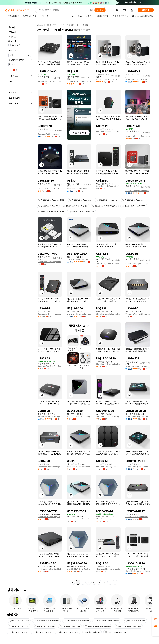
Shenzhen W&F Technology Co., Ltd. (50, 134)
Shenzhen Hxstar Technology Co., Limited (79, 314)
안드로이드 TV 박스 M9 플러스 (75, 206)
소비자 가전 (51, 25)
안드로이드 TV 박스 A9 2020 (134, 206)
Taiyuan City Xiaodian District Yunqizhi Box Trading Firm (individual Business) (108, 264)
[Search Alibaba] (63, 10)
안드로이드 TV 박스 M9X (45, 626)
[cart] (125, 10)
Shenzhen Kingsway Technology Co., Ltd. (138, 467)
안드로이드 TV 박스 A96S (135, 621)
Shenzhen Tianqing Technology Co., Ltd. (138, 264)
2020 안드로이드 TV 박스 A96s (46, 621)
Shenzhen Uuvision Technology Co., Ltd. (79, 467)
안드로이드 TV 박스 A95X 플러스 (51, 200)
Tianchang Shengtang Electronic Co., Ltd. (108, 569)
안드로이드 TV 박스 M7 (66, 632)
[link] (156, 619)
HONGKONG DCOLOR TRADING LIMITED (108, 79)
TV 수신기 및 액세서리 (69, 25)
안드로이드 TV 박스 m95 (19, 621)
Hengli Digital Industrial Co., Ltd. (138, 571)
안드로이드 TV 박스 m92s (116, 632)
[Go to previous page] (73, 582)
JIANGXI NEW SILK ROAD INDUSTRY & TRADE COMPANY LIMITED (79, 569)
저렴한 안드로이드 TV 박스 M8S (98, 626)
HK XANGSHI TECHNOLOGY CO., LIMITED (50, 189)
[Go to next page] (115, 582)
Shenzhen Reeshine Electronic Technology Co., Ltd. (108, 132)
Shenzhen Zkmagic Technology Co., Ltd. (138, 416)
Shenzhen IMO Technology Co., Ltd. (50, 467)
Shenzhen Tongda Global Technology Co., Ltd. (79, 189)
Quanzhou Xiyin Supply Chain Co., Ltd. (108, 186)
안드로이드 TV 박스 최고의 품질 (107, 621)
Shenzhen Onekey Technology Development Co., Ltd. (138, 136)
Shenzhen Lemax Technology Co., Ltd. (108, 416)
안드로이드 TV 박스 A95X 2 (80, 200)
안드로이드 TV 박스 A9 (18, 632)
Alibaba (40, 25)
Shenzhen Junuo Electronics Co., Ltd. (138, 79)
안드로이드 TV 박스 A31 (48, 206)
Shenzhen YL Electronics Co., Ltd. (108, 364)
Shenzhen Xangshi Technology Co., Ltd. (138, 191)
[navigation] (20, 304)
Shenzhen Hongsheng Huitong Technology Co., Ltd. (50, 262)
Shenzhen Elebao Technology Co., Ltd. (138, 517)
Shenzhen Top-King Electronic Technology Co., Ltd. (108, 467)
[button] (92, 10)
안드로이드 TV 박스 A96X (107, 200)
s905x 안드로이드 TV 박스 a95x (51, 212)
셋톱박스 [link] (86, 25)
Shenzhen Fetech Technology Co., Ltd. (79, 519)
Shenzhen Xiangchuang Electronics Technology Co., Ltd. (50, 517)
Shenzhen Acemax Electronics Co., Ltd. (138, 314)
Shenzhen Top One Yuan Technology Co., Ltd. (50, 366)
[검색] (100, 10)
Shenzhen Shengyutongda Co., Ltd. (108, 519)
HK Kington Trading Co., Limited (50, 569)
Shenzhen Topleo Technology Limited (79, 259)
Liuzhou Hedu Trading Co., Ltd (79, 81)
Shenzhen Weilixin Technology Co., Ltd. (50, 81)
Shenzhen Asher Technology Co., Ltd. (50, 314)
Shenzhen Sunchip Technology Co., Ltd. (138, 366)
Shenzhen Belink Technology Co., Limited (79, 416)
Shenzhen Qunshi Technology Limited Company (108, 314)
